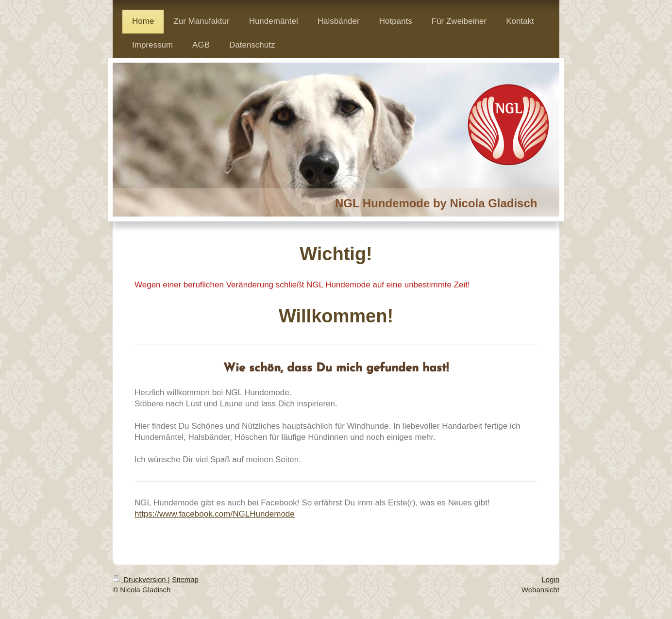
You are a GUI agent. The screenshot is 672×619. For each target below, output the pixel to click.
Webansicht (540, 590)
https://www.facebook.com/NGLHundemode (215, 514)
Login (550, 579)
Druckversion (140, 579)
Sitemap (185, 579)
